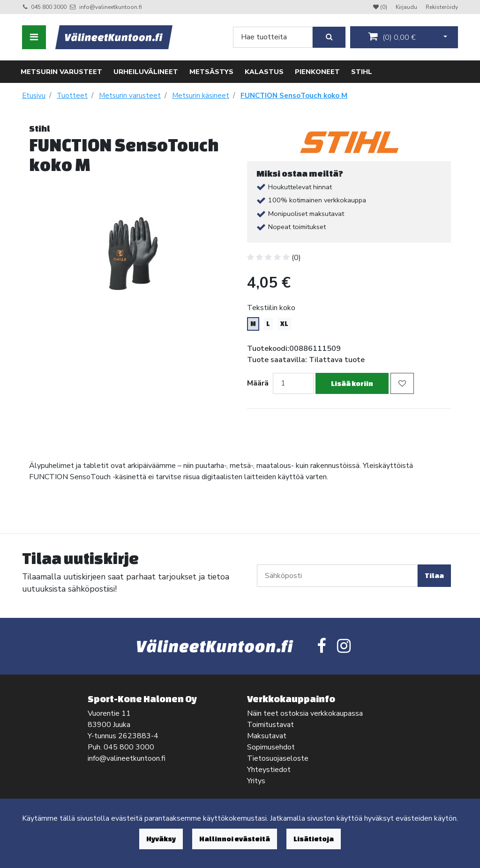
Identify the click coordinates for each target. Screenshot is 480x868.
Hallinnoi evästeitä (235, 839)
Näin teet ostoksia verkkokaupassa (305, 713)
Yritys (256, 781)
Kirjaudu (407, 7)
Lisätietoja (314, 839)
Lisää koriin (352, 383)
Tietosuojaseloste (278, 758)
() (392, 37)
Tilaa (434, 575)
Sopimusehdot (271, 747)
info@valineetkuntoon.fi (111, 7)
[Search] (273, 37)
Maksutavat (267, 736)
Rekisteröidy (442, 7)
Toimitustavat (270, 725)
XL (284, 324)
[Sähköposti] (337, 576)
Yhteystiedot (269, 770)
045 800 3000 (49, 7)
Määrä (258, 383)
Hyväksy (161, 839)
